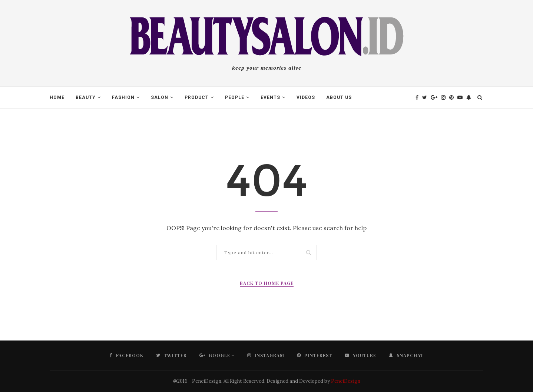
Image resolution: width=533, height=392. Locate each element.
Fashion (123, 97)
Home (57, 97)
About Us (339, 97)
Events (270, 97)
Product (197, 97)
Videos (306, 97)
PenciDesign (346, 381)
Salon (160, 97)
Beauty (86, 97)
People (235, 97)
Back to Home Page (267, 283)
